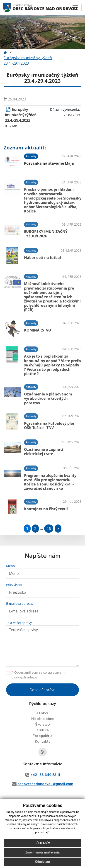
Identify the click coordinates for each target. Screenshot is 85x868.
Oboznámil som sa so (39, 675)
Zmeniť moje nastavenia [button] (42, 852)
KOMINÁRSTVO (38, 330)
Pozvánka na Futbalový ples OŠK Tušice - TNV (49, 425)
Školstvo (42, 724)
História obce (42, 719)
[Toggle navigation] (75, 7)
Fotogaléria (42, 736)
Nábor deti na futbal (42, 258)
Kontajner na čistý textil (46, 509)
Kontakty (43, 741)
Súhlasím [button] (43, 843)
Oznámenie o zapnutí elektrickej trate (44, 452)
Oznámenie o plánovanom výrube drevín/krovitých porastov (48, 398)
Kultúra (43, 730)
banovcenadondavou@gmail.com (45, 784)
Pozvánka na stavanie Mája (49, 163)
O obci (42, 713)
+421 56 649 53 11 (45, 775)
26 (49, 528)
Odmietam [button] (42, 862)
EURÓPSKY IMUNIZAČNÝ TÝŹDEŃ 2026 (46, 234)
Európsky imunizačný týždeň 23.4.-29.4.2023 (28, 61)
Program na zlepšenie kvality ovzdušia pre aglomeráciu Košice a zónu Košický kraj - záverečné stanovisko (50, 482)
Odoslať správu (42, 690)
